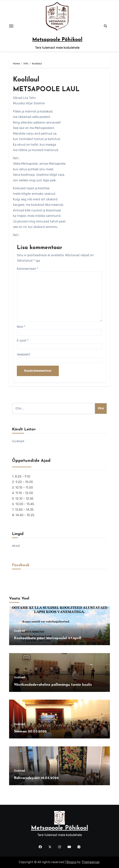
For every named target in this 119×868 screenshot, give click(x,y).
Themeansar (90, 862)
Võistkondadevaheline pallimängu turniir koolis (53, 685)
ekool (16, 546)
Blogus (71, 862)
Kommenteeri (28, 269)
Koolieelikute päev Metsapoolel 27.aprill (48, 638)
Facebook (21, 565)
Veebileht (24, 354)
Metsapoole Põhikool (57, 40)
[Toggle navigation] (11, 26)
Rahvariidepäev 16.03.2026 (36, 778)
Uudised (18, 441)
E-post (23, 341)
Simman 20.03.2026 (30, 732)
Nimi (21, 327)
